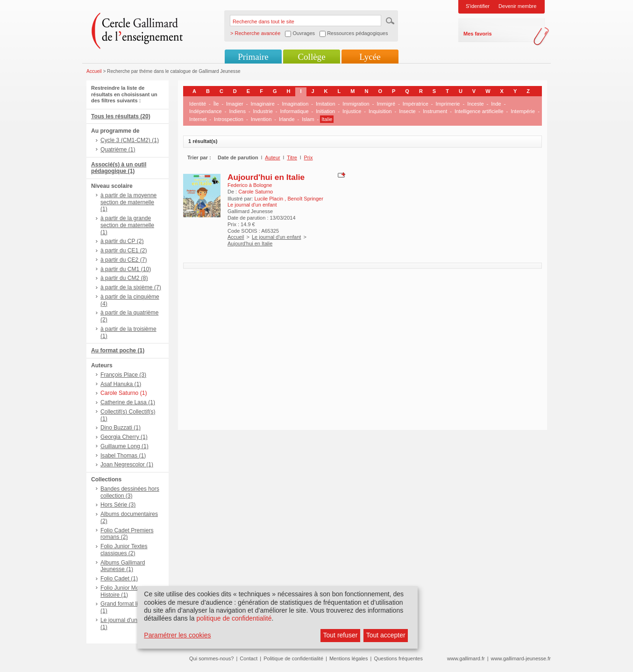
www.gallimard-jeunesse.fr (521, 658)
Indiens (237, 111)
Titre (292, 157)
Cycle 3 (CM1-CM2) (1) (130, 140)
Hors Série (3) (118, 505)
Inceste (475, 104)
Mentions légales (349, 658)
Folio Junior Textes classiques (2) (124, 550)
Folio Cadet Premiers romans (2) (127, 534)
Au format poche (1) (118, 350)
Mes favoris (478, 34)
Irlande (287, 119)
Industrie (263, 111)
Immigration (356, 104)
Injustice (352, 111)
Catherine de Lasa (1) (128, 402)
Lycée (370, 57)
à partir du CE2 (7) (124, 260)
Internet (198, 119)
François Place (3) (123, 375)
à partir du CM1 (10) (126, 269)
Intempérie (523, 111)
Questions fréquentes (398, 658)
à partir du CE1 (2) (124, 250)
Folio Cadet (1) (119, 579)
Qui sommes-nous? (211, 658)
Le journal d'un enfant (276, 237)
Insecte (407, 111)
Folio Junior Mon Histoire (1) (121, 591)
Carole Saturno (256, 192)
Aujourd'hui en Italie (266, 177)
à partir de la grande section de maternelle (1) (127, 225)
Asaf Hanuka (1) (121, 384)
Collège (311, 57)
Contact (249, 658)
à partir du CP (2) (122, 241)
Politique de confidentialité (293, 658)
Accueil (94, 71)
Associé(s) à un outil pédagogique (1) (119, 168)
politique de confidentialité (234, 618)
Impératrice (416, 104)
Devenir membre (517, 6)
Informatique (294, 111)
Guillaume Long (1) (124, 446)
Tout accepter (386, 635)
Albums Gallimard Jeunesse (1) (123, 566)
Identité (198, 104)
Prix (309, 157)
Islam (308, 119)
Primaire (253, 57)
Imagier (235, 104)
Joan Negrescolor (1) (127, 465)
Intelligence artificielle (479, 111)
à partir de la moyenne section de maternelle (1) (128, 202)
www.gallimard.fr (466, 658)
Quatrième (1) (118, 150)
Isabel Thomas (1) (123, 456)
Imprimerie (448, 104)
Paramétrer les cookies (177, 635)
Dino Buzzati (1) (121, 428)
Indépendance (206, 111)
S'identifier (478, 6)
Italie (327, 119)
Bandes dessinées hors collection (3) (130, 492)
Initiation (325, 111)
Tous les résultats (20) (121, 116)
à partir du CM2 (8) (124, 278)
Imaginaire (262, 104)
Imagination (295, 104)
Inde (496, 104)
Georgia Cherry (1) (124, 437)
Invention (261, 119)
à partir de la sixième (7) (131, 287)
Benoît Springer (305, 199)
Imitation (326, 104)
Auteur (272, 157)
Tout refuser (341, 635)
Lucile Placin (269, 199)
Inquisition (380, 111)
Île (216, 104)
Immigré (386, 104)
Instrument (435, 111)
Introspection (229, 119)
